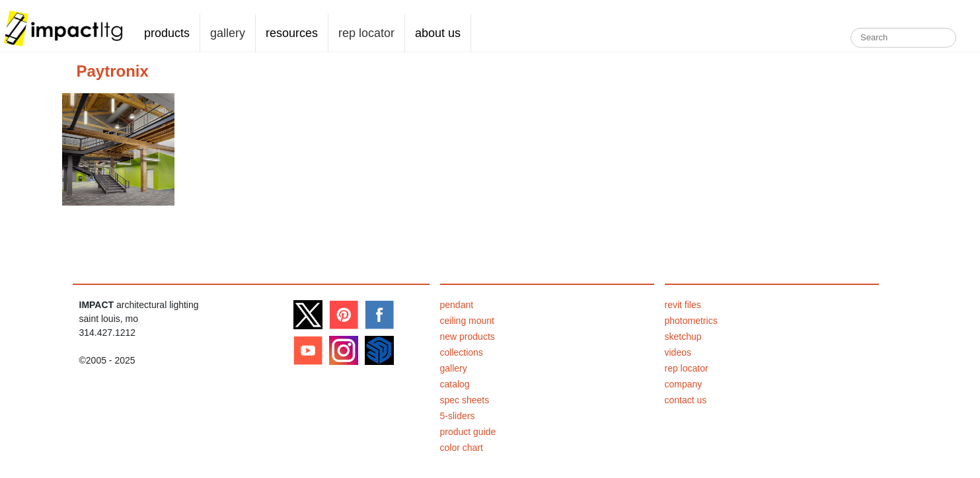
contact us (686, 400)
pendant (457, 305)
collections (462, 352)
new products (468, 337)
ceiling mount (468, 321)
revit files (683, 305)
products (167, 33)
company (684, 384)
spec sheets (465, 400)
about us (438, 33)
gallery (228, 33)
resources (292, 33)
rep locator (366, 33)
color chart (462, 448)
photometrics (691, 321)
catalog (455, 384)
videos (678, 352)
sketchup (683, 337)
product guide (468, 432)
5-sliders (458, 416)
